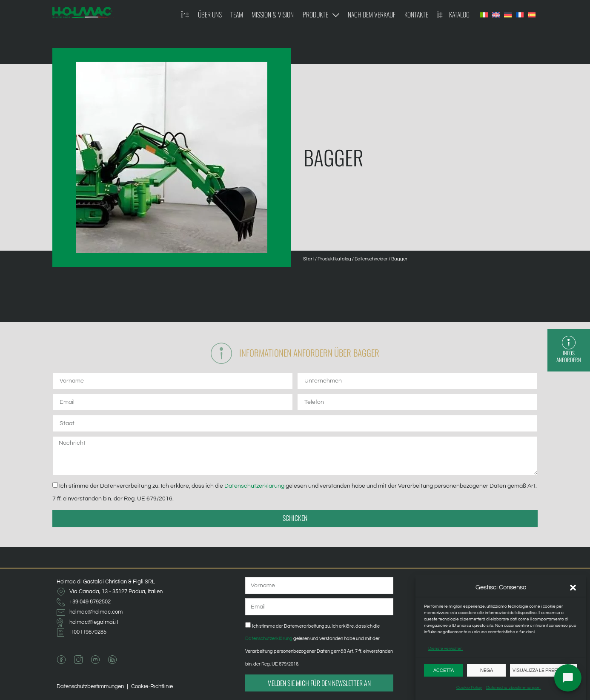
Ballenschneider (371, 259)
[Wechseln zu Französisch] (520, 15)
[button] (573, 588)
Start (309, 259)
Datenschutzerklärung (255, 486)
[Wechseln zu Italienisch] (484, 15)
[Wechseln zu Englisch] (496, 15)
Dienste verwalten (445, 649)
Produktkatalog (334, 259)
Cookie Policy (469, 688)
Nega (487, 670)
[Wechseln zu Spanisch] (532, 15)
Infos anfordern (569, 357)
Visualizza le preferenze (544, 670)
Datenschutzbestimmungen (513, 688)
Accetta (444, 670)
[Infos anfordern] (569, 343)
